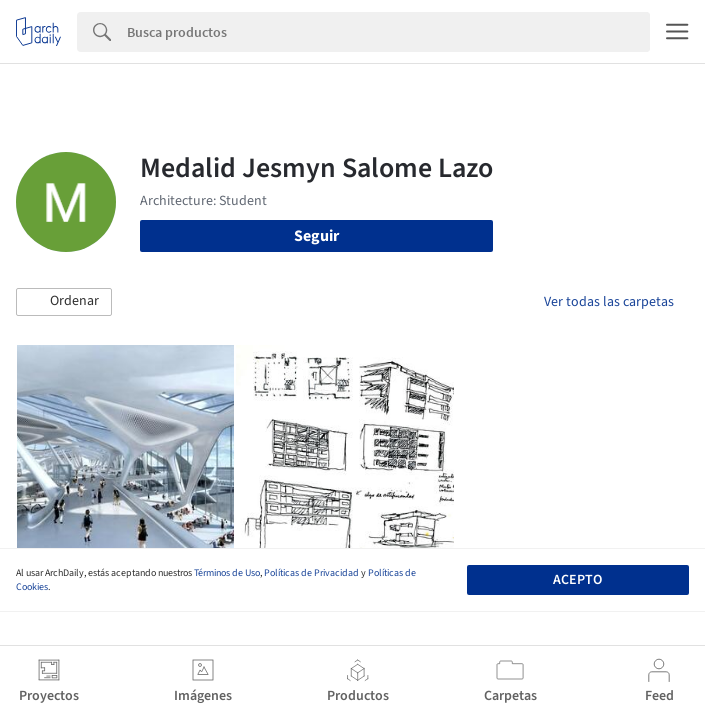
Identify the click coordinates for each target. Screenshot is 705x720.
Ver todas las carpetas (609, 302)
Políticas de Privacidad (311, 573)
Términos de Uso (227, 573)
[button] (64, 302)
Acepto (577, 580)
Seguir (316, 236)
